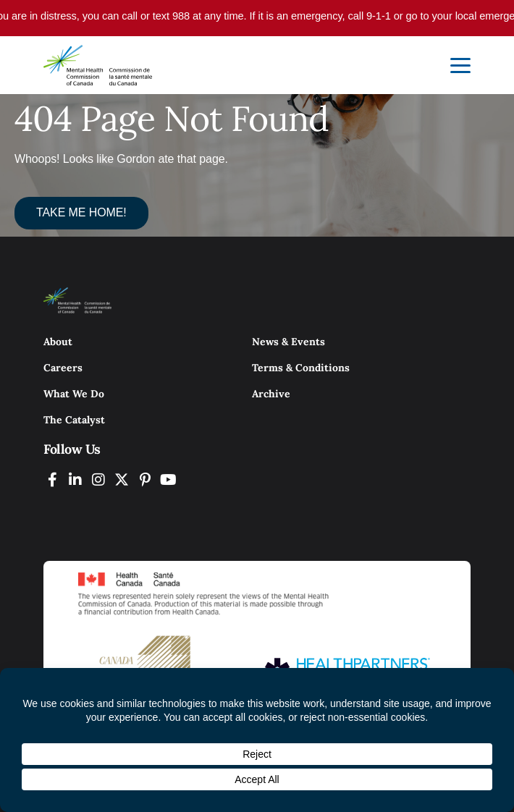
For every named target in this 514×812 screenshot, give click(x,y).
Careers (63, 368)
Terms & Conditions (301, 368)
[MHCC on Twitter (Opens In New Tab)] (122, 479)
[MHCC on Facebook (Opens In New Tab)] (52, 479)
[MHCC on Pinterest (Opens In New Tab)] (145, 479)
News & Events (288, 342)
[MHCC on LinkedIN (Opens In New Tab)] (75, 479)
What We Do (74, 394)
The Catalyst (74, 420)
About (58, 342)
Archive (271, 394)
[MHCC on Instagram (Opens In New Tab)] (98, 479)
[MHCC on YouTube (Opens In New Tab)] (168, 479)
